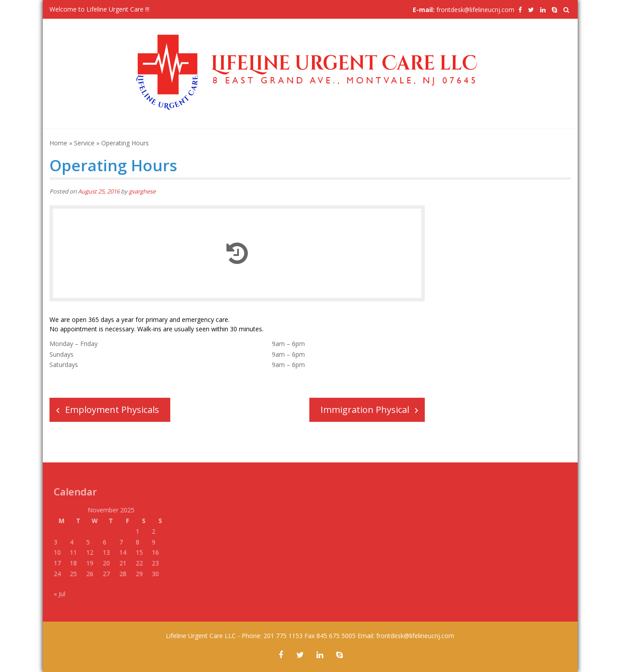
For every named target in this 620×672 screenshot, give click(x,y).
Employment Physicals (112, 410)
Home (58, 143)
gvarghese (142, 191)
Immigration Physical (365, 410)
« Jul (57, 594)
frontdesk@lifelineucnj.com (475, 10)
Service (84, 143)
